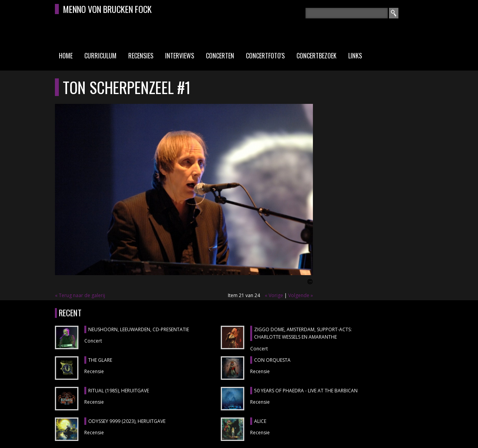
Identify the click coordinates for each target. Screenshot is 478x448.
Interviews (180, 56)
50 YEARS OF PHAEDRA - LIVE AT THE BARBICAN (306, 391)
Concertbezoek (316, 56)
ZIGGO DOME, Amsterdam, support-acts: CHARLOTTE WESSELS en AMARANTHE (303, 333)
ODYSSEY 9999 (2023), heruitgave (127, 421)
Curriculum (100, 56)
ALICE (260, 421)
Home (66, 56)
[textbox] (347, 13)
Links (355, 56)
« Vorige (274, 295)
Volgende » (301, 295)
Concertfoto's (265, 56)
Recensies (141, 56)
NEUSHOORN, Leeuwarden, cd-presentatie (139, 329)
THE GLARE (100, 360)
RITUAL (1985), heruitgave (119, 391)
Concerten (220, 56)
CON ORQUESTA (272, 360)
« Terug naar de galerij (80, 295)
